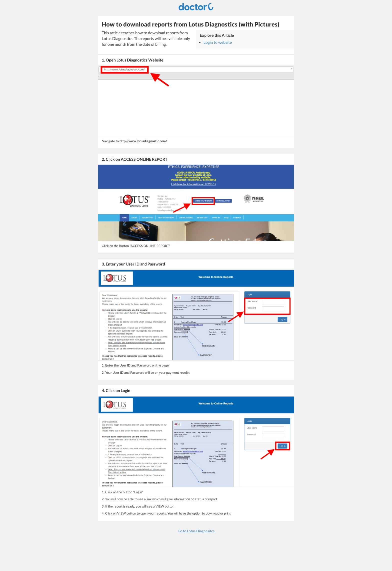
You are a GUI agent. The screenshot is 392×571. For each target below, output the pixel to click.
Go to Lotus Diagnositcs (196, 531)
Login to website (218, 42)
